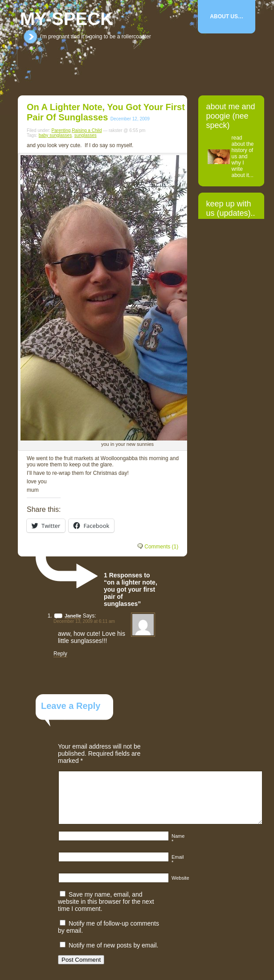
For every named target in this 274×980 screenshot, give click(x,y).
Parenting (61, 130)
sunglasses (86, 135)
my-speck (67, 19)
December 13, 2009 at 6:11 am (84, 621)
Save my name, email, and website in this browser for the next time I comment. (106, 902)
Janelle (73, 616)
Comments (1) (161, 547)
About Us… (227, 16)
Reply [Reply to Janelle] (60, 654)
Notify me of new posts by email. (114, 945)
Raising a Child (87, 130)
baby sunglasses (55, 135)
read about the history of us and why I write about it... (243, 156)
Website (180, 878)
